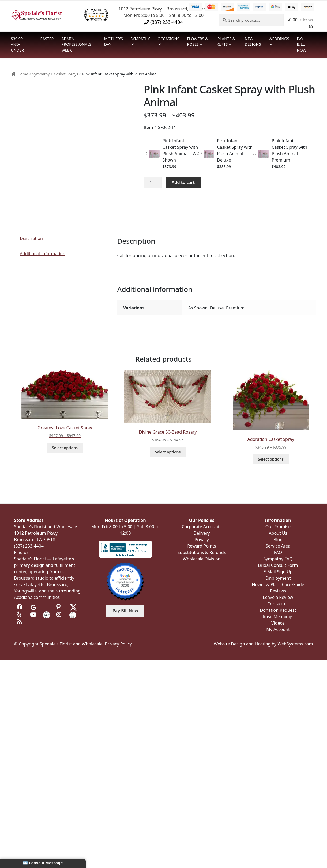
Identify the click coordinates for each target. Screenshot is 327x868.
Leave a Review (278, 597)
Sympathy (140, 39)
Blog (278, 540)
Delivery (202, 533)
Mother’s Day (114, 42)
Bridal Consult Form (278, 565)
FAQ (278, 552)
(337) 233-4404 (163, 22)
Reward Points (202, 546)
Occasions (168, 39)
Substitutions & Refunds (202, 552)
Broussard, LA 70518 (35, 540)
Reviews (278, 591)
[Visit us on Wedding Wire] (73, 614)
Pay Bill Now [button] (125, 611)
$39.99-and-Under (17, 44)
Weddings (279, 39)
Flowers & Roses (197, 42)
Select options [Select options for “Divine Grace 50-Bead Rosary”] (168, 452)
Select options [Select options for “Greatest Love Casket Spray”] (65, 448)
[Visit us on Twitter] (73, 607)
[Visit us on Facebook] (20, 607)
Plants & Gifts (226, 42)
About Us (278, 533)
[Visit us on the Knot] (46, 614)
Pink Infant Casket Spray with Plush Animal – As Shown (180, 150)
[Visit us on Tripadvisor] (46, 607)
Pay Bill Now (301, 44)
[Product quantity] (153, 182)
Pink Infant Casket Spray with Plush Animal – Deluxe (235, 150)
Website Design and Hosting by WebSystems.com (263, 644)
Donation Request (278, 610)
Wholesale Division (202, 559)
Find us (21, 552)
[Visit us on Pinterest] (60, 607)
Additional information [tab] (43, 254)
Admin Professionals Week (76, 44)
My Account (278, 629)
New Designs (253, 42)
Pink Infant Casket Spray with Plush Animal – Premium (289, 150)
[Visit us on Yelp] (20, 614)
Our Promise (278, 527)
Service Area (278, 546)
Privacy (202, 540)
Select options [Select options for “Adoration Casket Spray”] (271, 459)
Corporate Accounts (202, 527)
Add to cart (183, 182)
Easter (47, 39)
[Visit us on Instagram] (60, 614)
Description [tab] (31, 238)
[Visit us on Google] (33, 607)
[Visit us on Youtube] (33, 614)
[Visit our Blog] (20, 622)
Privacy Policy (118, 644)
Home (23, 74)
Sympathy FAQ (278, 559)
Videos (278, 623)
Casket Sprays (66, 74)
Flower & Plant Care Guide (278, 584)
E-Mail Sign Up (278, 572)
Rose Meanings (278, 617)
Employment (278, 578)
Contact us (278, 604)
